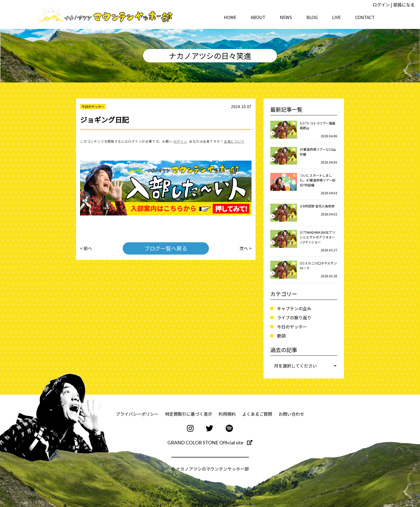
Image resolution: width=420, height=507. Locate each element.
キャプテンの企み (294, 308)
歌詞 (281, 336)
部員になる (404, 5)
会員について (234, 141)
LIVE (336, 17)
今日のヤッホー (292, 327)
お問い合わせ (291, 414)
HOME (230, 17)
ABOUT (258, 17)
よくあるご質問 (257, 414)
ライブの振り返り (294, 317)
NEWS (286, 17)
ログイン (381, 5)
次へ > (245, 248)
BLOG (312, 17)
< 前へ (86, 248)
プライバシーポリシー (137, 414)
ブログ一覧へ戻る (166, 248)
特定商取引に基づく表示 (189, 414)
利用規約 (227, 414)
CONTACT (365, 17)
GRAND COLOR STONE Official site (210, 442)
